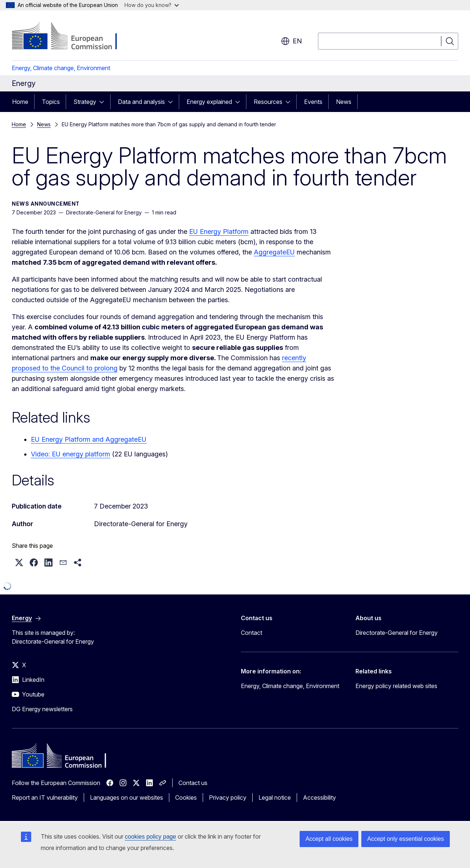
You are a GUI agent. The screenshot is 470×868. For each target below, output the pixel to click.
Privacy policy (228, 798)
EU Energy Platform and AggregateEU (89, 439)
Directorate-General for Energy (397, 633)
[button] (19, 563)
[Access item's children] (104, 102)
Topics (51, 102)
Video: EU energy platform (70, 454)
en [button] (291, 41)
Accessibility (319, 798)
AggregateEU (274, 252)
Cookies (186, 798)
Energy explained (209, 102)
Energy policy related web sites (396, 686)
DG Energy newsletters (42, 709)
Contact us (193, 783)
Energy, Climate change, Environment (61, 68)
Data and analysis (141, 102)
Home (20, 102)
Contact (252, 633)
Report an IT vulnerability (45, 798)
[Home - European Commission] (71, 37)
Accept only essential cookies (406, 839)
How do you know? (152, 5)
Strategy (85, 102)
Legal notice (275, 798)
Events (313, 102)
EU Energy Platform (219, 232)
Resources (268, 102)
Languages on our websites (126, 798)
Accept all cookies (329, 839)
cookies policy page (151, 837)
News (344, 102)
